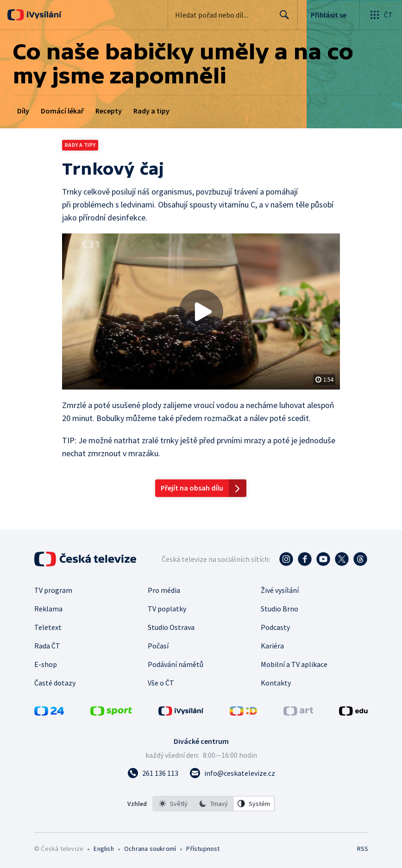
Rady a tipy (151, 111)
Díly (23, 111)
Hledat (282, 19)
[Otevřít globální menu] (381, 15)
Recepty (109, 111)
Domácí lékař (62, 111)
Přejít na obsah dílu (192, 488)
